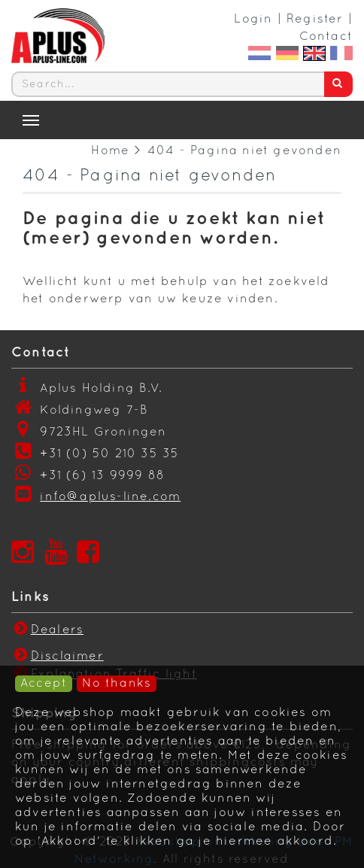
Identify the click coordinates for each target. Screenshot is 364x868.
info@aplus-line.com (110, 497)
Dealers (47, 630)
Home (110, 151)
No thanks (117, 684)
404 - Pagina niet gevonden (244, 151)
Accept (44, 684)
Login (253, 20)
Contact (326, 37)
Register (315, 20)
